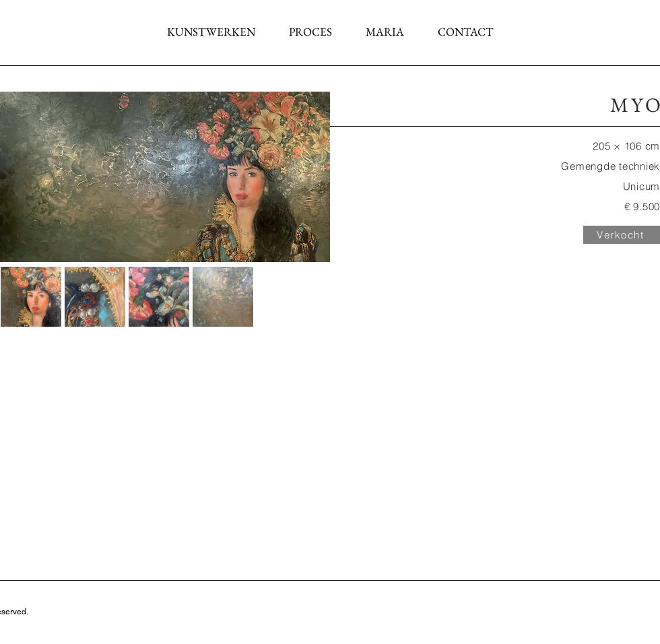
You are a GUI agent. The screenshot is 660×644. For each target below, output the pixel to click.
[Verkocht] (622, 235)
